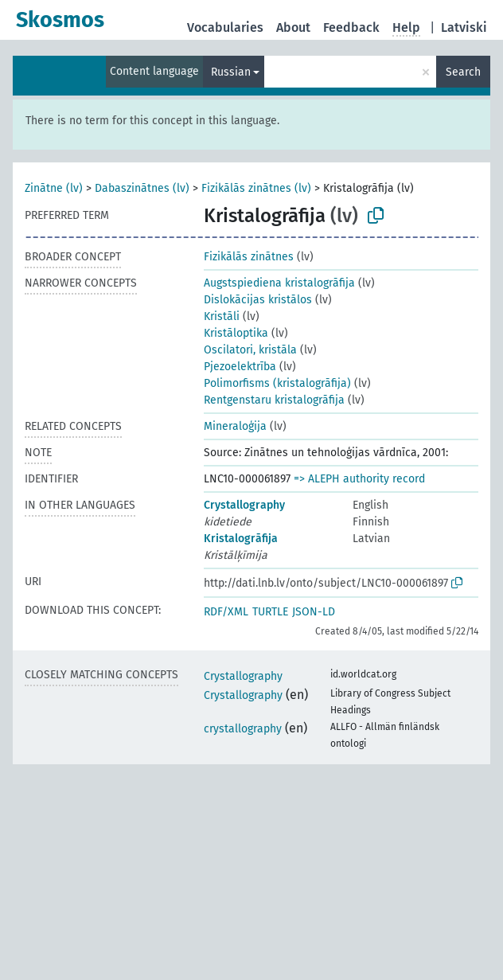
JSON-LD (314, 612)
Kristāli (222, 316)
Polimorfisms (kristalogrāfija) (277, 383)
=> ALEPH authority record (359, 479)
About (293, 27)
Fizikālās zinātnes (249, 257)
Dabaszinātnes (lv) (142, 188)
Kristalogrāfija (241, 539)
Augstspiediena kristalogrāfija (279, 283)
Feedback (351, 27)
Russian (231, 72)
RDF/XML (226, 612)
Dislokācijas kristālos (258, 300)
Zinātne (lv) (54, 188)
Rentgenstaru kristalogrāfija (274, 400)
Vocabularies (225, 27)
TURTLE (270, 612)
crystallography (243, 729)
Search (463, 72)
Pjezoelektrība (240, 367)
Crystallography (244, 505)
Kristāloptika (236, 333)
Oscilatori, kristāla (250, 350)
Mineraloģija (235, 426)
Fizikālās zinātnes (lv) (256, 188)
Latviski (464, 27)
